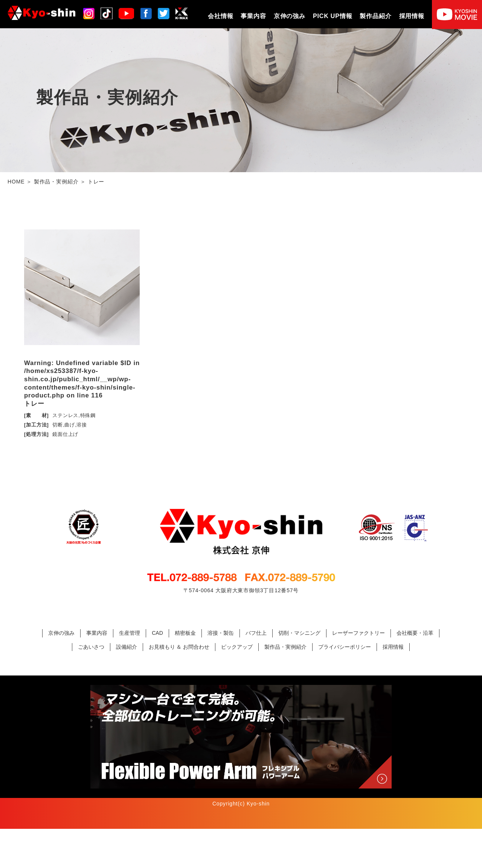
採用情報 (412, 16)
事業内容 (253, 16)
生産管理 (130, 672)
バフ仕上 (256, 672)
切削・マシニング (299, 672)
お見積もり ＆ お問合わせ (179, 686)
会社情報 (220, 16)
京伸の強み (290, 16)
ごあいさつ (91, 686)
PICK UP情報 (333, 16)
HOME (16, 182)
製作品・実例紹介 (56, 182)
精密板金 (185, 672)
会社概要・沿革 (415, 672)
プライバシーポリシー (345, 686)
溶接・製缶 (221, 672)
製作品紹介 (375, 16)
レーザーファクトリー (358, 672)
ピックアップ (237, 686)
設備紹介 (127, 686)
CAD (157, 672)
